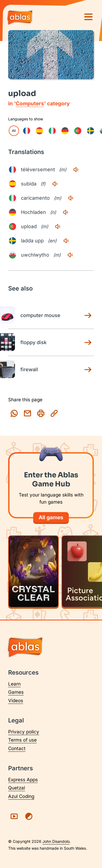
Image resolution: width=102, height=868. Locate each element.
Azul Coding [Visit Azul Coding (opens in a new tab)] (21, 796)
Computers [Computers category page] (30, 104)
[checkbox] (27, 131)
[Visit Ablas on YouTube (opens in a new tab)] (14, 816)
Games (16, 692)
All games (51, 517)
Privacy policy (24, 732)
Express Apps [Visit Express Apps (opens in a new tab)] (23, 780)
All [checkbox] (14, 131)
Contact (17, 748)
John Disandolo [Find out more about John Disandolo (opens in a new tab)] (56, 841)
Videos (16, 701)
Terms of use (22, 740)
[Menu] (88, 17)
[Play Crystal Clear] (33, 571)
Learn (14, 684)
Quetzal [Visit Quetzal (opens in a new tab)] (17, 788)
